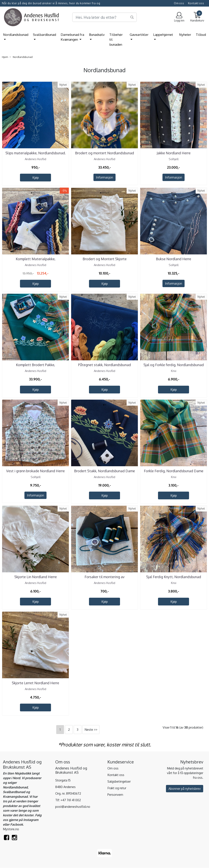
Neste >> (91, 730)
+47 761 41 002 (71, 800)
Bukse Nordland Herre (174, 259)
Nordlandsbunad (16, 35)
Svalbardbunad (44, 35)
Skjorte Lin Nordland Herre (36, 577)
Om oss (179, 3)
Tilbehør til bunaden (116, 39)
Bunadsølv (97, 35)
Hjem (5, 57)
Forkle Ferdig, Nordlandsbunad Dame (174, 471)
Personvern (115, 795)
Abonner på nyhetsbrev (185, 789)
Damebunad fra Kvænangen (72, 37)
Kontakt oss (196, 3)
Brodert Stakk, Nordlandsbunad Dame (104, 471)
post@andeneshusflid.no (73, 807)
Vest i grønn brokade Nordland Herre (35, 471)
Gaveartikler (139, 35)
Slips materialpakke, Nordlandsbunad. (36, 153)
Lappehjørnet (163, 35)
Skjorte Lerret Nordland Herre (35, 683)
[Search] (105, 17)
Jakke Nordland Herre (174, 153)
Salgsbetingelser (119, 781)
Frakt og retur (117, 788)
